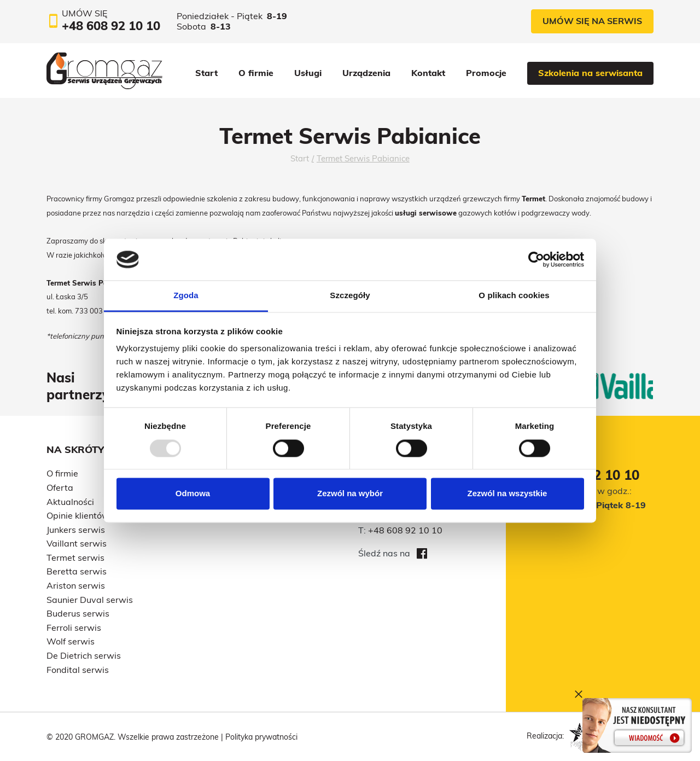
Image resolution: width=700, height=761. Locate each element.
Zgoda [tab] (186, 296)
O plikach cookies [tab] (514, 296)
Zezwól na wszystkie (507, 494)
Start (206, 73)
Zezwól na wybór (350, 494)
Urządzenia (366, 73)
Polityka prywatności (261, 737)
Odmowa (193, 494)
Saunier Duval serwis (90, 600)
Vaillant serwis (77, 543)
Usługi (308, 73)
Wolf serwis (71, 641)
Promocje (486, 73)
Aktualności (70, 502)
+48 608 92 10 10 (405, 530)
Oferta (60, 487)
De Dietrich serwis (84, 655)
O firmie (256, 73)
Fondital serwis (78, 670)
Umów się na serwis (592, 21)
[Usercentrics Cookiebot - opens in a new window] (536, 259)
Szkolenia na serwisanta (590, 73)
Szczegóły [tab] (350, 296)
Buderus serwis (78, 613)
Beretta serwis (77, 571)
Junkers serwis (76, 530)
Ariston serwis (76, 585)
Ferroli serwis (74, 628)
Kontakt (428, 73)
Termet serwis (75, 557)
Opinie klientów (78, 515)
